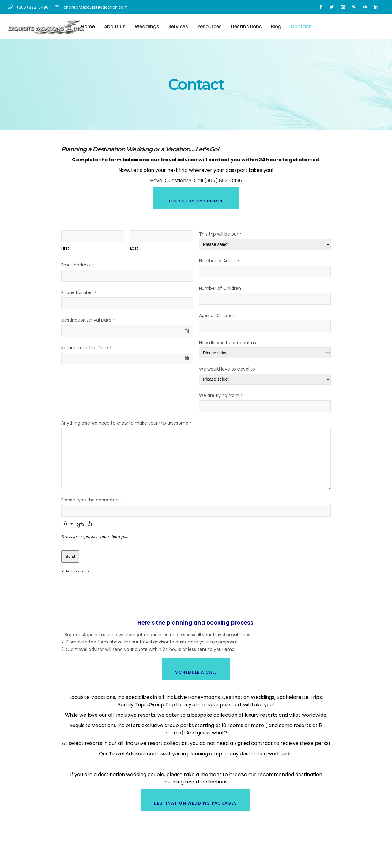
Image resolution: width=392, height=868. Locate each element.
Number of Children (220, 288)
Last (134, 248)
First (65, 248)
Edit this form (75, 571)
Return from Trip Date (86, 348)
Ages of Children (217, 315)
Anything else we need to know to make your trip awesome (126, 423)
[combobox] (127, 331)
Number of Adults (219, 261)
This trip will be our (220, 234)
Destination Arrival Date (88, 320)
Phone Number (79, 292)
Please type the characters (92, 500)
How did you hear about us (228, 343)
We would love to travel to (227, 369)
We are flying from (221, 395)
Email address (78, 265)
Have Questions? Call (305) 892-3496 (196, 181)
